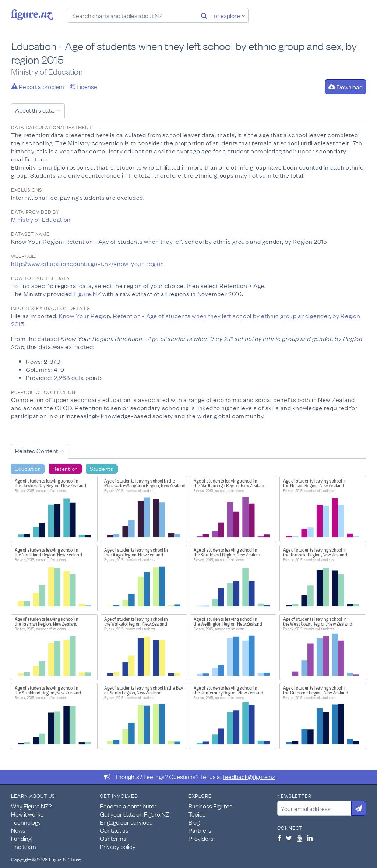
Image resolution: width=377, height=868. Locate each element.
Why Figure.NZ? (31, 806)
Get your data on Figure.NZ (134, 814)
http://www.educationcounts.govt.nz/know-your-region (88, 263)
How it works (27, 814)
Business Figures (210, 806)
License (84, 86)
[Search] (204, 15)
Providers (201, 838)
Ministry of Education (41, 219)
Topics (197, 814)
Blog (194, 822)
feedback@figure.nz (249, 776)
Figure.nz (32, 15)
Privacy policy (118, 846)
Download (346, 87)
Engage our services (126, 822)
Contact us (114, 830)
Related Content (36, 451)
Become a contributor (128, 806)
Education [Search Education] (28, 468)
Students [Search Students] (102, 468)
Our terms (113, 838)
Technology (26, 822)
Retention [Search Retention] (65, 468)
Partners (200, 830)
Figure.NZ (87, 294)
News (18, 830)
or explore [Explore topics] (230, 15)
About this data (35, 110)
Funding (21, 838)
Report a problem (38, 86)
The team (24, 846)
